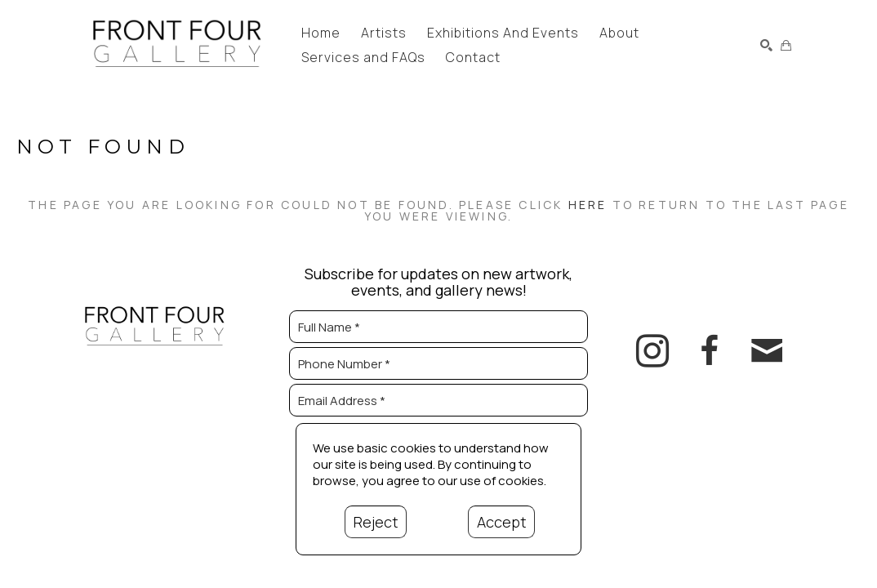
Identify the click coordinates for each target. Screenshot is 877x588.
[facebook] (710, 351)
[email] (767, 351)
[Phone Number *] (438, 363)
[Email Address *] (438, 400)
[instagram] (652, 351)
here (588, 205)
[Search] (766, 45)
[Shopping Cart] (786, 45)
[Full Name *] (438, 327)
